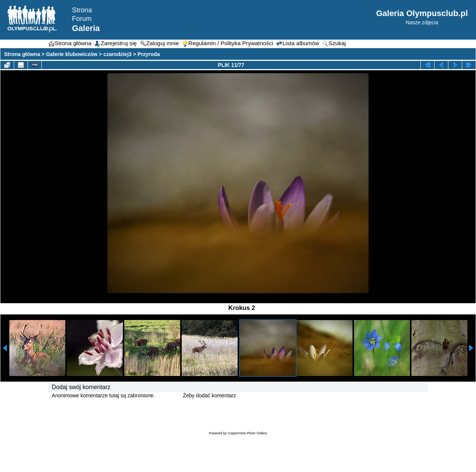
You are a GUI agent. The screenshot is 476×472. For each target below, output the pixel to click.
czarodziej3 (117, 54)
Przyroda (149, 54)
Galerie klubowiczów (72, 54)
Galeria (86, 28)
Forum (82, 19)
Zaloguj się (169, 395)
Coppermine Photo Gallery (247, 433)
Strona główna (22, 54)
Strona (82, 10)
